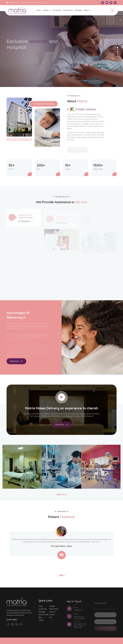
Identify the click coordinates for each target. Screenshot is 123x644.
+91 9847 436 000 (41, 3)
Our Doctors (57, 10)
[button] (57, 495)
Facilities (46, 10)
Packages (78, 10)
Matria (86, 10)
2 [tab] (117, 50)
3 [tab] (117, 52)
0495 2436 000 (28, 3)
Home (39, 10)
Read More (16, 361)
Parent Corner (68, 10)
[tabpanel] (61, 49)
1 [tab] (117, 47)
